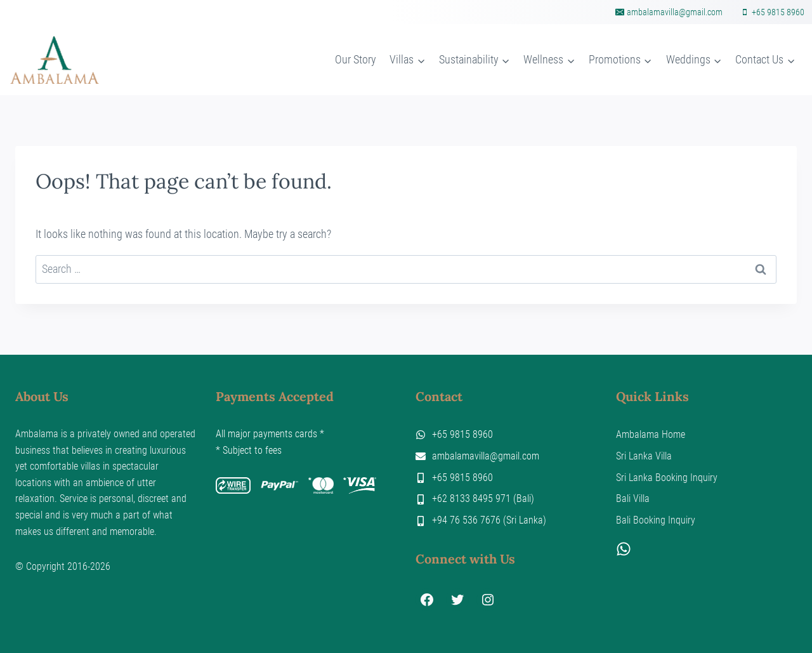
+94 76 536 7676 (466, 520)
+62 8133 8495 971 (471, 498)
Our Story (356, 59)
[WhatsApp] (624, 553)
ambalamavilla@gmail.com (486, 456)
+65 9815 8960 (462, 434)
